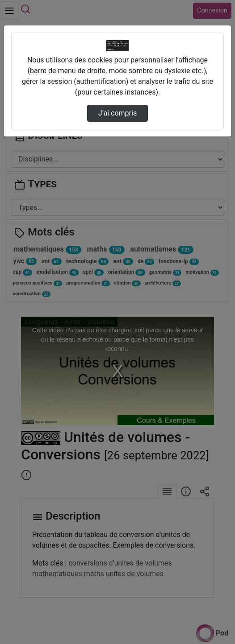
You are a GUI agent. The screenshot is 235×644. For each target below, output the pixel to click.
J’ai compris (117, 113)
